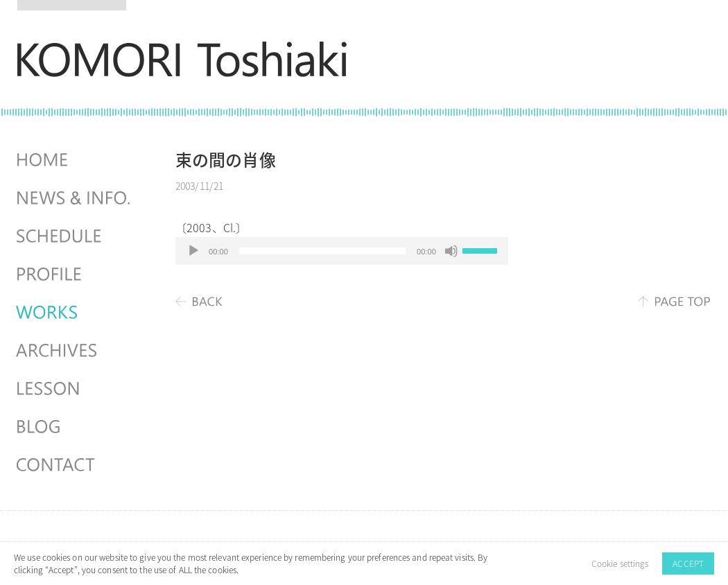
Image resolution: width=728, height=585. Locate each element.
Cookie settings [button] (620, 564)
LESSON (75, 389)
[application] (342, 251)
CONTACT (75, 465)
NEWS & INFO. (75, 198)
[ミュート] (451, 251)
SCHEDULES (75, 236)
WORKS (75, 313)
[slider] (322, 251)
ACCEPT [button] (688, 564)
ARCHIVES (75, 351)
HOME (75, 160)
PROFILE (75, 274)
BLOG (75, 427)
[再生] (193, 251)
